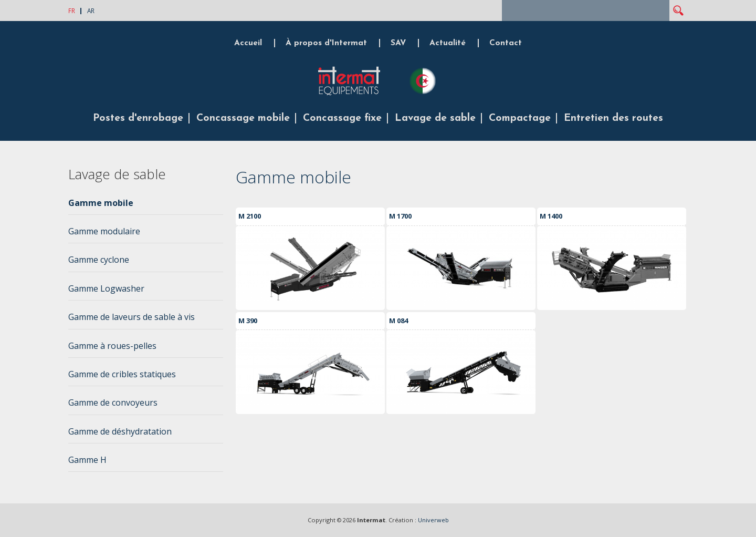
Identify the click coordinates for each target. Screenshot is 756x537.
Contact (506, 43)
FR (72, 11)
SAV (398, 43)
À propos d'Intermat (326, 43)
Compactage (520, 118)
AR (91, 11)
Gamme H (87, 460)
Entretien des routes (613, 118)
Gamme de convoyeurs (113, 402)
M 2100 (250, 216)
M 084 (398, 321)
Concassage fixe (342, 118)
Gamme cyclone (99, 260)
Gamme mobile (101, 203)
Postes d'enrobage (138, 118)
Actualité (448, 43)
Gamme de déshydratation (120, 431)
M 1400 (551, 216)
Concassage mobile (243, 118)
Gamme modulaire (104, 231)
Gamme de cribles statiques (122, 374)
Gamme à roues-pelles (112, 346)
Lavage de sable (435, 118)
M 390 (248, 321)
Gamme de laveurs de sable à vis (132, 317)
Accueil (248, 43)
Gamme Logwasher (106, 288)
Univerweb (433, 520)
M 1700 (400, 216)
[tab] (146, 206)
